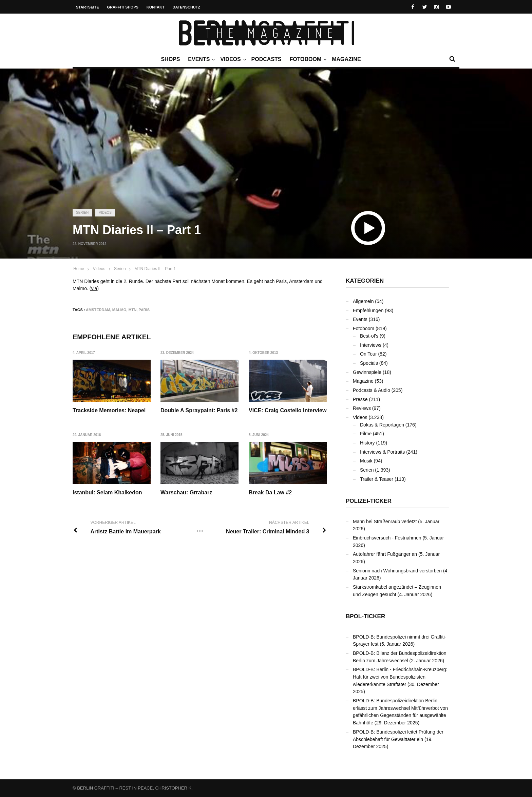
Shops (170, 59)
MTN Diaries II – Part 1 (155, 269)
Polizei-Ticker (369, 501)
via (94, 288)
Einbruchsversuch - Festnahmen (387, 538)
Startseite (88, 7)
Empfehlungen (368, 310)
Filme (366, 434)
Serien (82, 213)
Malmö (119, 310)
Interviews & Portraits (382, 452)
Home (79, 269)
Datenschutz (187, 7)
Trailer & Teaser (377, 479)
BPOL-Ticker (365, 616)
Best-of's (369, 336)
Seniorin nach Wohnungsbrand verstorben (397, 571)
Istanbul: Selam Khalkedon (107, 493)
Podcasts (267, 59)
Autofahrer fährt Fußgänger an (385, 554)
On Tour (368, 354)
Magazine (346, 59)
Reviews (362, 408)
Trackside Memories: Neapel (109, 410)
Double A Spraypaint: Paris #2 (199, 410)
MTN (132, 310)
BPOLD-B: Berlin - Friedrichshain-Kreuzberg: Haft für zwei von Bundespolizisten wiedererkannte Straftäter (400, 677)
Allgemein (363, 301)
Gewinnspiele (367, 372)
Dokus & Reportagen (382, 425)
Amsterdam (98, 310)
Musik (366, 461)
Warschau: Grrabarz (187, 493)
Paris (144, 310)
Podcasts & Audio (372, 390)
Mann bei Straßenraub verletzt (385, 521)
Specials (369, 363)
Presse (360, 399)
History (367, 443)
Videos (232, 59)
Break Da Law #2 (271, 493)
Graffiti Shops (123, 7)
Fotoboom (307, 59)
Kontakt (156, 7)
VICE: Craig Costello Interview (288, 410)
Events (201, 59)
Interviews (371, 345)
